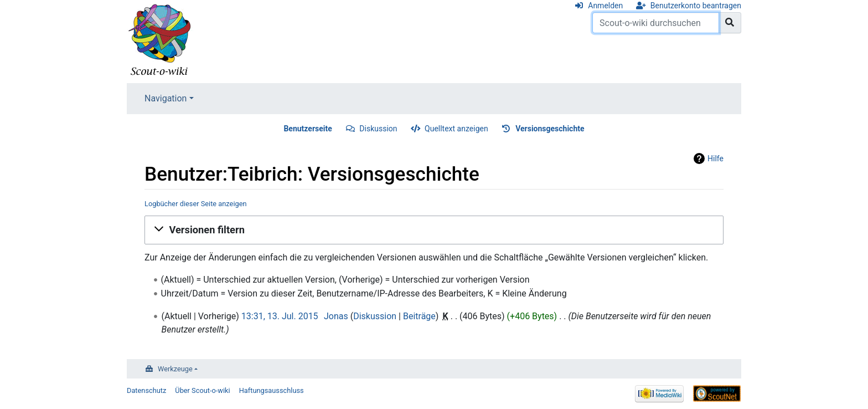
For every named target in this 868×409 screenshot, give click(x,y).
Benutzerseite (308, 129)
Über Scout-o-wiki (202, 390)
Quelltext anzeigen (456, 129)
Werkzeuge (175, 369)
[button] (434, 230)
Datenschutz (146, 390)
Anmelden (605, 6)
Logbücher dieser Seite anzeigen (196, 204)
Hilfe (715, 159)
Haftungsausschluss (272, 390)
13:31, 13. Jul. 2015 (280, 316)
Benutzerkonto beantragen (696, 6)
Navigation (166, 98)
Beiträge (419, 316)
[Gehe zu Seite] (730, 23)
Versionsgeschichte (550, 129)
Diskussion (378, 129)
